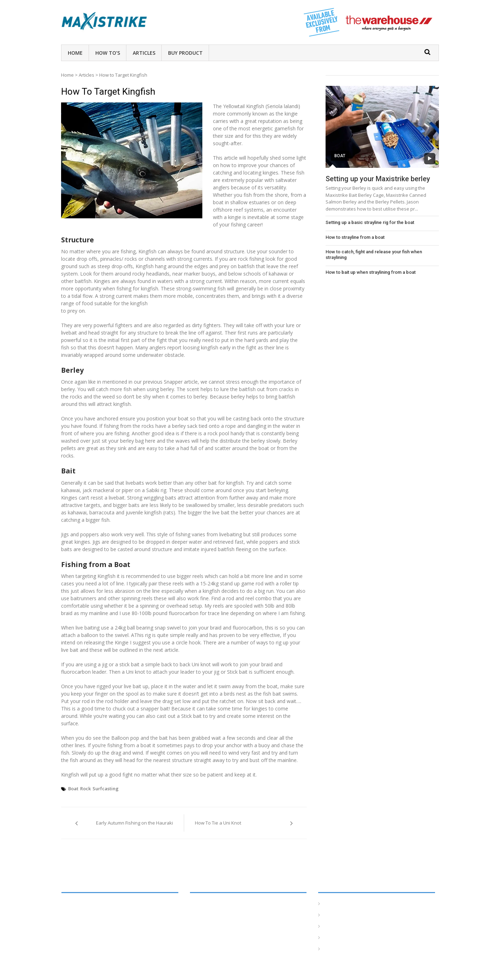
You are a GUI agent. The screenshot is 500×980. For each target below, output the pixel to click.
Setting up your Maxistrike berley (378, 179)
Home (75, 53)
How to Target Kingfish (108, 91)
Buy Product (185, 53)
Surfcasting (106, 789)
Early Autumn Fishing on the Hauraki (135, 823)
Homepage (336, 904)
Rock (85, 789)
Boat (73, 789)
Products (334, 949)
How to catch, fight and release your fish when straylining (374, 255)
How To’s (108, 53)
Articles (144, 53)
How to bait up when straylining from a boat (371, 272)
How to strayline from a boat (355, 237)
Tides (330, 938)
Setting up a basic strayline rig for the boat (370, 222)
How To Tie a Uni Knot (218, 823)
